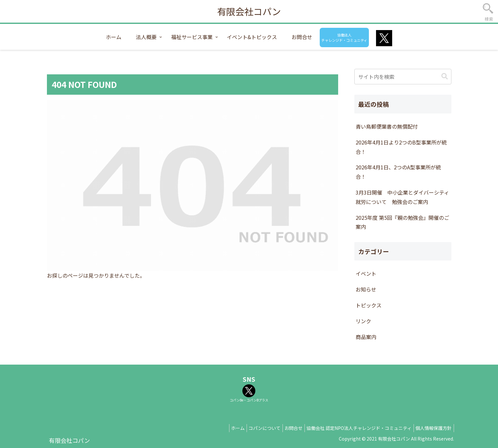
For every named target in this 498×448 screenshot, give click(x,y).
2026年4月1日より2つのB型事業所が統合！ (401, 147)
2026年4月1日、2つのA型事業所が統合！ (398, 172)
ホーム (225, 428)
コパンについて (255, 428)
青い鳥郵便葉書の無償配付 (387, 126)
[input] (403, 77)
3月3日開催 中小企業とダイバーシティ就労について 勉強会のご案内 (402, 197)
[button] (445, 76)
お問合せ (286, 428)
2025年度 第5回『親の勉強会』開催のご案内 (402, 222)
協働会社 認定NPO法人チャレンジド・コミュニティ (355, 428)
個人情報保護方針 (432, 428)
